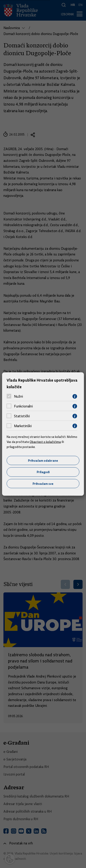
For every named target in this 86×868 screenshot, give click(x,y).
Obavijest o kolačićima (45, 442)
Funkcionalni (23, 406)
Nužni (18, 396)
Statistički (22, 416)
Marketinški (23, 426)
